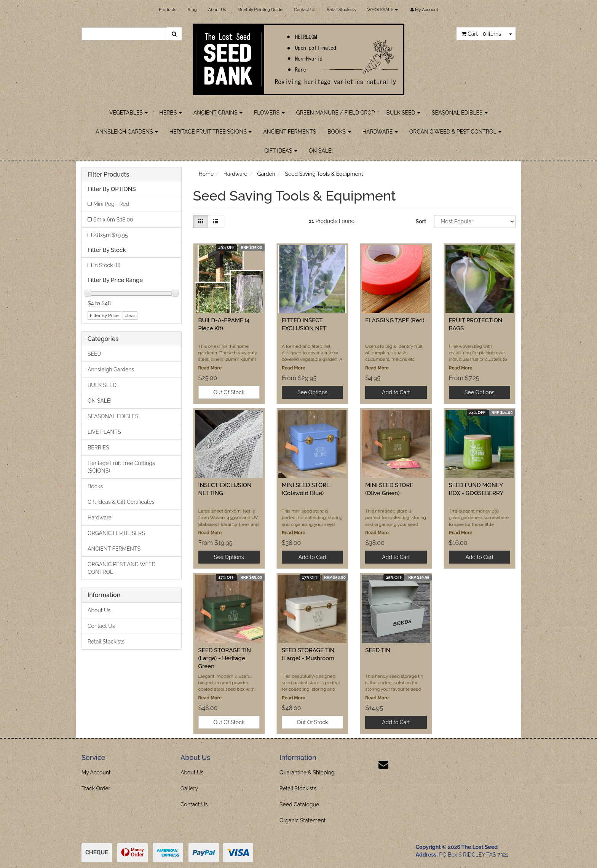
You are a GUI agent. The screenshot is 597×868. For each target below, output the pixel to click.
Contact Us (305, 10)
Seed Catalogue (299, 804)
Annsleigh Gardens (111, 369)
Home (206, 174)
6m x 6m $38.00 (113, 220)
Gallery (189, 788)
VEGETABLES (128, 113)
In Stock (107, 265)
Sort (421, 221)
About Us (217, 10)
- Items (481, 34)
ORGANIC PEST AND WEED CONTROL (122, 568)
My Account (96, 772)
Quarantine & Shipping (307, 772)
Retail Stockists (341, 10)
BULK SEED (404, 113)
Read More (210, 368)
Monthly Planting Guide (260, 10)
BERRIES (98, 448)
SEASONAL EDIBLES (460, 113)
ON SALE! (321, 151)
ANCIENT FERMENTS (290, 132)
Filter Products (108, 175)
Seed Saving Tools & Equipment (324, 174)
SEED (94, 354)
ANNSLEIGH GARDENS (127, 132)
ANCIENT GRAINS (218, 113)
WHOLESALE (382, 10)
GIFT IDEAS (281, 151)
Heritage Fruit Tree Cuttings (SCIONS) (121, 467)
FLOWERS (269, 113)
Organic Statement (302, 820)
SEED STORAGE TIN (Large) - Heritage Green (225, 658)
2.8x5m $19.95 (111, 235)
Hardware (100, 518)
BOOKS (339, 132)
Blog (192, 10)
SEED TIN (378, 650)
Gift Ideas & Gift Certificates (121, 502)
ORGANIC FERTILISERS (116, 533)
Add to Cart (396, 392)
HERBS (170, 113)
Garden (266, 174)
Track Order (96, 788)
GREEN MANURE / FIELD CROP (336, 113)
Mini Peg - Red (111, 204)
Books (95, 486)
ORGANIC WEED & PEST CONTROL (455, 132)
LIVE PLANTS (104, 432)
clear (130, 315)
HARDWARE (380, 132)
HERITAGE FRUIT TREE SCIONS (211, 132)
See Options (312, 392)
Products (167, 10)
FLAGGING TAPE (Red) (395, 320)
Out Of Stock (229, 392)
